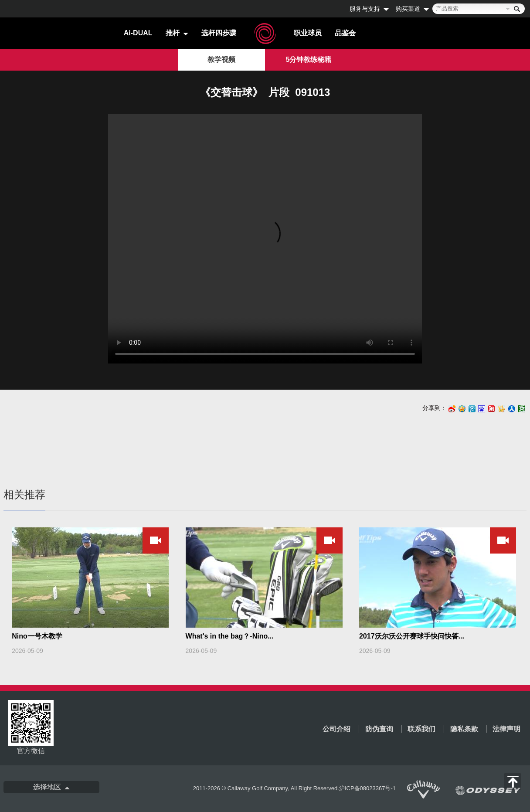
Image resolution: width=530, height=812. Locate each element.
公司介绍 (336, 729)
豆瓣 (522, 410)
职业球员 (308, 33)
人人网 (512, 410)
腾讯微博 (472, 410)
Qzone (462, 409)
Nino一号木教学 (37, 636)
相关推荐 (24, 494)
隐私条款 (464, 729)
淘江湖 (492, 410)
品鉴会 (345, 33)
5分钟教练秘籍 (309, 59)
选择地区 (47, 787)
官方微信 (31, 727)
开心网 (502, 410)
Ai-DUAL (138, 33)
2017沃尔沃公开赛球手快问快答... (412, 636)
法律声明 (506, 729)
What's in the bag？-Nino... (230, 636)
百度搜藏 (482, 410)
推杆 (173, 33)
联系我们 (421, 729)
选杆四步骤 (219, 33)
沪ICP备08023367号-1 (367, 788)
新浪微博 (452, 410)
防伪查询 (379, 729)
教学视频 (221, 59)
